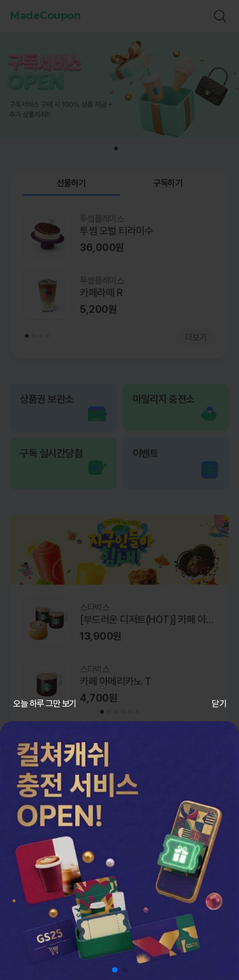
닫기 (219, 703)
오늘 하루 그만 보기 (45, 703)
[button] (115, 970)
